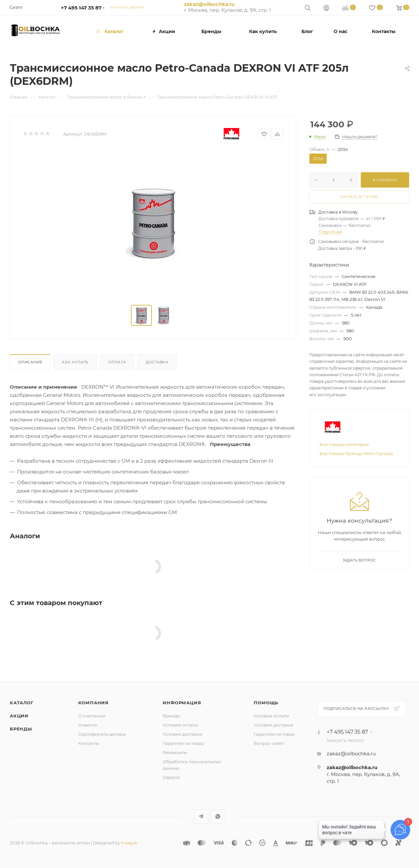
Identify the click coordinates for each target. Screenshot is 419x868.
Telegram (201, 816)
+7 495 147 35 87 (81, 8)
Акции (19, 716)
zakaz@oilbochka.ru (209, 4)
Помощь (266, 703)
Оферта (171, 777)
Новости (88, 725)
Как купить (75, 362)
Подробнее (330, 232)
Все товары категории (344, 444)
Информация (182, 703)
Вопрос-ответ (269, 743)
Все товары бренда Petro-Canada (356, 453)
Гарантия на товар (183, 743)
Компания (93, 703)
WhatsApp (218, 816)
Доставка (157, 362)
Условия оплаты (180, 725)
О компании (92, 716)
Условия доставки (182, 734)
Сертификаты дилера (102, 734)
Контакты (89, 743)
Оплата (117, 362)
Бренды (21, 729)
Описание (30, 362)
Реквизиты (175, 752)
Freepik (129, 843)
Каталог (22, 703)
